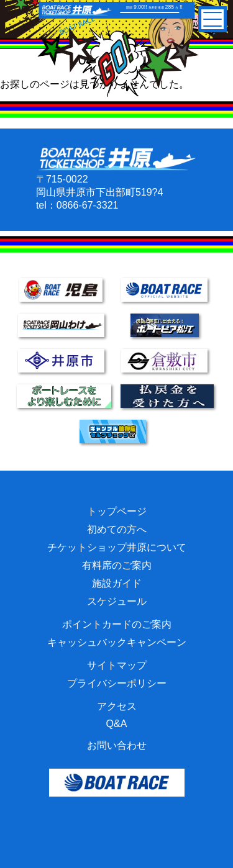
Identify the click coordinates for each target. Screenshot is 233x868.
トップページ (117, 511)
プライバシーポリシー (117, 683)
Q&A (117, 724)
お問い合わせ (117, 745)
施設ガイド (117, 583)
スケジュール (117, 601)
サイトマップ (117, 665)
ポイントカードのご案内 (117, 624)
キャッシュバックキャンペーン (117, 642)
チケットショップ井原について (117, 547)
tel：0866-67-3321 (77, 205)
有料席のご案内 (117, 565)
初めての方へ (117, 529)
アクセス (117, 706)
